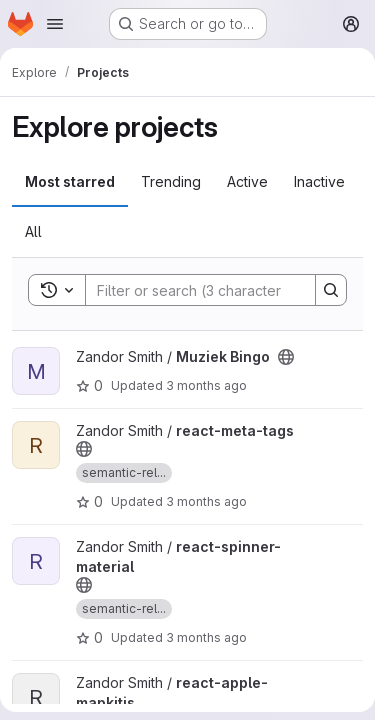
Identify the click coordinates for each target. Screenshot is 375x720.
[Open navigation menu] (55, 24)
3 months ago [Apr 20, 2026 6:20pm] (206, 501)
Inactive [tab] (319, 181)
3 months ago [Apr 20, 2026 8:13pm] (206, 385)
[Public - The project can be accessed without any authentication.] (286, 357)
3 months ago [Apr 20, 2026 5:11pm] (206, 637)
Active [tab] (247, 181)
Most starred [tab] (70, 181)
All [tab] (33, 231)
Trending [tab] (171, 181)
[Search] (217, 290)
